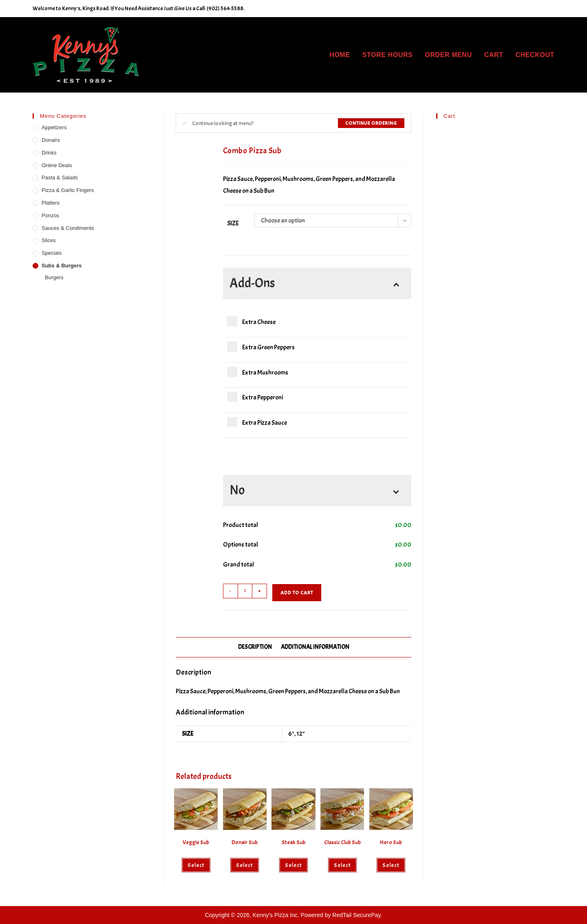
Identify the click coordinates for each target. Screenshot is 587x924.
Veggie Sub (196, 842)
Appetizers (54, 127)
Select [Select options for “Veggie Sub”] (196, 865)
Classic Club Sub (342, 842)
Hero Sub (391, 842)
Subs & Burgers (62, 266)
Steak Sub (293, 842)
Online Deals (57, 165)
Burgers (54, 277)
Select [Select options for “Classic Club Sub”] (342, 865)
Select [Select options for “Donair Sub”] (245, 865)
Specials (52, 253)
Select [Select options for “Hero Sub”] (391, 865)
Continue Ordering (371, 123)
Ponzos (50, 215)
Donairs (51, 140)
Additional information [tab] (315, 647)
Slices (49, 240)
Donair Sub (245, 842)
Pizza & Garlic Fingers (68, 190)
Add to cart (297, 593)
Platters (51, 203)
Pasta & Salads (60, 178)
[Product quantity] (245, 591)
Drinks (49, 153)
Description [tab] (255, 647)
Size (233, 223)
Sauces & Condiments (68, 228)
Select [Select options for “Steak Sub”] (293, 865)
